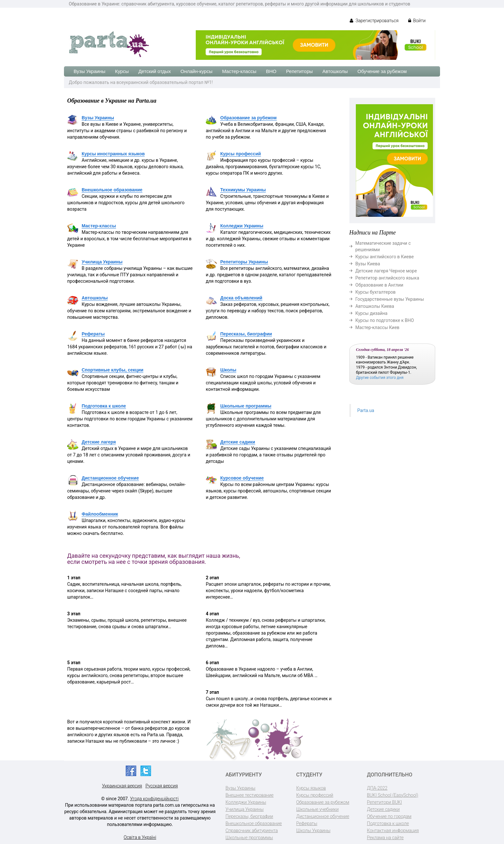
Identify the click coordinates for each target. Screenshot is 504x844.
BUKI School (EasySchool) (393, 795)
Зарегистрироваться (374, 21)
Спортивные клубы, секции (113, 370)
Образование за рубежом (248, 118)
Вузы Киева (368, 264)
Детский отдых (154, 71)
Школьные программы (246, 406)
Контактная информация (393, 830)
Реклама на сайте (385, 838)
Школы (228, 370)
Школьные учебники (318, 809)
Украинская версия (122, 786)
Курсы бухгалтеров (376, 292)
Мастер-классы (239, 71)
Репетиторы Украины (244, 262)
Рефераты (93, 334)
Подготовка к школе (104, 406)
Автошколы (335, 71)
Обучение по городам (389, 816)
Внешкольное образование (112, 190)
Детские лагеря (99, 442)
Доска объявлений (241, 298)
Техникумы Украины (243, 190)
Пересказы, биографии (246, 334)
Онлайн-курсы (197, 71)
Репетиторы (299, 71)
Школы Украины (313, 830)
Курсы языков (311, 788)
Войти (417, 21)
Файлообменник (100, 514)
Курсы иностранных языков (113, 154)
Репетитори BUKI (385, 802)
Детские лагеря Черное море (386, 271)
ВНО (271, 71)
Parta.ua (366, 410)
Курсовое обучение (242, 478)
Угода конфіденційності (154, 799)
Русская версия (162, 786)
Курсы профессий (240, 154)
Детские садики (238, 442)
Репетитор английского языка (387, 278)
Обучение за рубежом (382, 71)
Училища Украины (102, 262)
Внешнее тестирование (250, 795)
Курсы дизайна (372, 313)
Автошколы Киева (375, 306)
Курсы (122, 71)
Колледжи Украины (242, 226)
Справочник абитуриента (252, 830)
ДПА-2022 (377, 788)
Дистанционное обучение (110, 478)
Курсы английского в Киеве (385, 257)
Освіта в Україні (140, 837)
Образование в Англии (379, 285)
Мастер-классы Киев (378, 327)
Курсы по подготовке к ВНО (385, 320)
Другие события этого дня (380, 378)
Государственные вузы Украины (390, 299)
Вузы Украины (90, 71)
